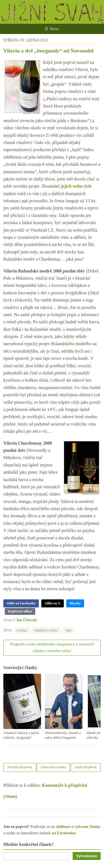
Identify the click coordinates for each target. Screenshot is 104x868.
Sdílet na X (53, 603)
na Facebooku (64, 833)
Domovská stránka (53, 767)
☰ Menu (52, 29)
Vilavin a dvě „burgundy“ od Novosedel (48, 51)
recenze (22, 630)
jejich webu (72, 186)
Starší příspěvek (86, 767)
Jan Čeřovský (27, 620)
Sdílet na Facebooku (21, 603)
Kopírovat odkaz (20, 611)
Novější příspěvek (20, 767)
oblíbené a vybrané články (78, 827)
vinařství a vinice (46, 630)
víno (68, 630)
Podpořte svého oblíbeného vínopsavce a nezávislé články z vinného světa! (52, 647)
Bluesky (75, 603)
